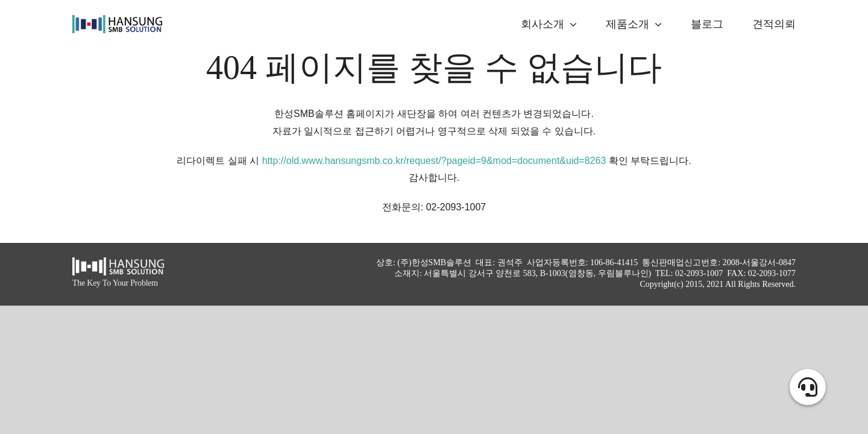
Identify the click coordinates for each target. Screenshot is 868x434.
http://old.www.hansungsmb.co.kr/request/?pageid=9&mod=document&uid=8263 (434, 161)
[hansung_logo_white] (118, 262)
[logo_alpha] (117, 20)
